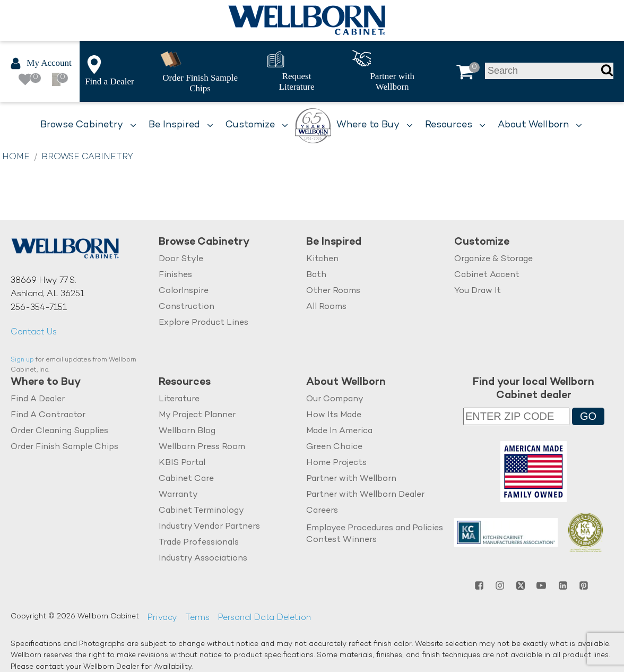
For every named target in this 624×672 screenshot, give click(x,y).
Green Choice (334, 447)
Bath (316, 275)
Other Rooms (333, 291)
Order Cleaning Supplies (59, 431)
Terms (197, 618)
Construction (187, 307)
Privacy (162, 618)
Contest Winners (341, 540)
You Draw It (478, 291)
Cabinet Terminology (201, 511)
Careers (322, 511)
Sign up (22, 360)
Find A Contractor (48, 415)
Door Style (181, 259)
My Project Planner (197, 415)
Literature (179, 399)
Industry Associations (203, 558)
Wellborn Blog (187, 431)
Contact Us (34, 333)
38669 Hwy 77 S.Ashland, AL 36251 (47, 288)
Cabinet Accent (487, 275)
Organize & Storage (493, 259)
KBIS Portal (182, 463)
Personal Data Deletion (264, 618)
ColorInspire (184, 291)
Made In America (339, 431)
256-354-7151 (39, 308)
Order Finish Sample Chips (64, 447)
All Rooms (326, 307)
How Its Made (334, 415)
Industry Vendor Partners (209, 526)
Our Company (335, 399)
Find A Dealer (38, 399)
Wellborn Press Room (202, 447)
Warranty (178, 495)
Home (16, 157)
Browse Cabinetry (87, 157)
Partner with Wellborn (351, 479)
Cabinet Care (186, 479)
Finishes (175, 275)
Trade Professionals (199, 542)
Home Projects (336, 463)
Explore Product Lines (203, 323)
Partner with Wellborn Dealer (365, 495)
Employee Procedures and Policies (375, 528)
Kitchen (322, 259)
